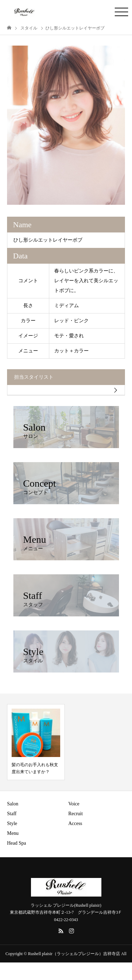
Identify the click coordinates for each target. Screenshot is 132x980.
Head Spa (17, 843)
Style (12, 823)
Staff (12, 814)
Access (75, 823)
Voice (74, 804)
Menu (13, 833)
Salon (13, 804)
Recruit (76, 814)
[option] (66, 125)
